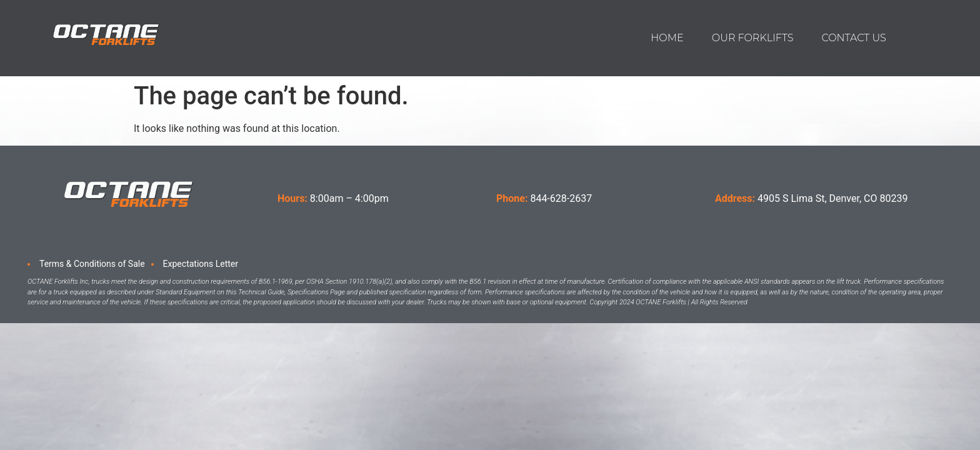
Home (667, 38)
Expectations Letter (201, 264)
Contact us (853, 38)
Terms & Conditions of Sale (92, 264)
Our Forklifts (753, 38)
